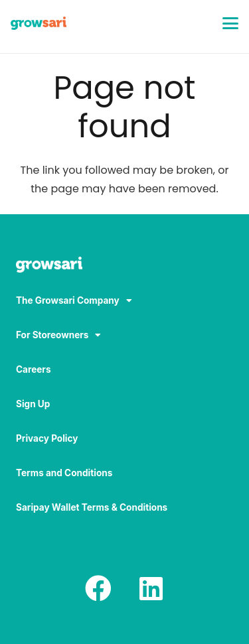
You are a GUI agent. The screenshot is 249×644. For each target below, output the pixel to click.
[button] (230, 23)
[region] (124, 531)
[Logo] (39, 23)
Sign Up (33, 404)
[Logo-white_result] (124, 266)
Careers (34, 369)
